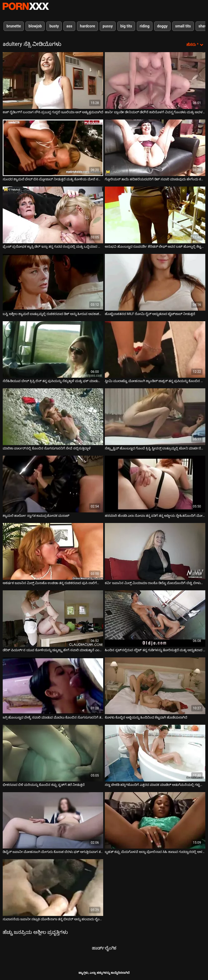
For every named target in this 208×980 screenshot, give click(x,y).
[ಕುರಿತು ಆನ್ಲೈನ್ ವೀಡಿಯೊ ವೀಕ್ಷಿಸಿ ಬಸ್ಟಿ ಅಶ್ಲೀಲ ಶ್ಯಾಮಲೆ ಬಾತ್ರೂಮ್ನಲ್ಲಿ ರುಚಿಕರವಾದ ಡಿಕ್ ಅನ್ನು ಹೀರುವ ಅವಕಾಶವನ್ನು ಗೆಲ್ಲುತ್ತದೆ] (53, 282)
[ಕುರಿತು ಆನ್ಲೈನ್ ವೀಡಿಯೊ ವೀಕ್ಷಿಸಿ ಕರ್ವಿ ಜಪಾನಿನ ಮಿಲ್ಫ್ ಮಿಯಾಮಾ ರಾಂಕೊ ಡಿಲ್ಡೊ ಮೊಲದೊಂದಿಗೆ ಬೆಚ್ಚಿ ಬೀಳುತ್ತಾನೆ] (155, 551)
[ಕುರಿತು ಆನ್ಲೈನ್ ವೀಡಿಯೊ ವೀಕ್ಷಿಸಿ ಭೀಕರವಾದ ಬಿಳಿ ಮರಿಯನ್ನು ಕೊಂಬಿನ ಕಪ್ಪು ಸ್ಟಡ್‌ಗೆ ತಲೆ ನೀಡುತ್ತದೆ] (53, 753)
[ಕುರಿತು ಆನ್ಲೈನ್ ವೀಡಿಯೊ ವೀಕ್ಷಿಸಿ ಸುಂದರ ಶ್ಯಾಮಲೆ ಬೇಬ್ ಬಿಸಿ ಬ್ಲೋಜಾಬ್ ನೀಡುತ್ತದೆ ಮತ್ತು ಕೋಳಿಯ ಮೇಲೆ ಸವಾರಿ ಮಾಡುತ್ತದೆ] (53, 148)
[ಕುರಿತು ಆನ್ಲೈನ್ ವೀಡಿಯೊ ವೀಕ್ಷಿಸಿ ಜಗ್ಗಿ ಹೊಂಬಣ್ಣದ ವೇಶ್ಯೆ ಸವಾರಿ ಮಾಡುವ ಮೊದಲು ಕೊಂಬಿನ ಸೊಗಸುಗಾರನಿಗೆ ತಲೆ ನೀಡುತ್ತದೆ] (53, 686)
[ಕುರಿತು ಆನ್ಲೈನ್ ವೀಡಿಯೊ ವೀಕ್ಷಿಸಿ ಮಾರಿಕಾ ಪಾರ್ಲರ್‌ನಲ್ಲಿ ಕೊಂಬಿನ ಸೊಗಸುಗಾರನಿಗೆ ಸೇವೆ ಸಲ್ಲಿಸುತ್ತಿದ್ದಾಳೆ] (53, 417)
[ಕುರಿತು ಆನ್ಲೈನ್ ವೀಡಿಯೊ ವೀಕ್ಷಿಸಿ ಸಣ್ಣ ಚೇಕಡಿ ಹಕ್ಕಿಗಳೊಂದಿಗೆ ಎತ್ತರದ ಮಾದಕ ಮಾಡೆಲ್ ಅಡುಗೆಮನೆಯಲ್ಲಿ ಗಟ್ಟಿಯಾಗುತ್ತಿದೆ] (155, 753)
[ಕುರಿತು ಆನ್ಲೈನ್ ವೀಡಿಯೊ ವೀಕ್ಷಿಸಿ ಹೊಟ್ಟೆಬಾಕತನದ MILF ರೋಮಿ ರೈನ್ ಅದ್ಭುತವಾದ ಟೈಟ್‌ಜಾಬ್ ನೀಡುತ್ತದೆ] (155, 282)
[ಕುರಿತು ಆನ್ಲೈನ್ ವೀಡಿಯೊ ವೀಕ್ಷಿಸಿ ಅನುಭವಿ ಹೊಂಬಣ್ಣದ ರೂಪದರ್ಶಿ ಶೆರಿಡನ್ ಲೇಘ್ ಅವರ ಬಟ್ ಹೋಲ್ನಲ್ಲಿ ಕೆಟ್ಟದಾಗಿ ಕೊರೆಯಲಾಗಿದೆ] (155, 215)
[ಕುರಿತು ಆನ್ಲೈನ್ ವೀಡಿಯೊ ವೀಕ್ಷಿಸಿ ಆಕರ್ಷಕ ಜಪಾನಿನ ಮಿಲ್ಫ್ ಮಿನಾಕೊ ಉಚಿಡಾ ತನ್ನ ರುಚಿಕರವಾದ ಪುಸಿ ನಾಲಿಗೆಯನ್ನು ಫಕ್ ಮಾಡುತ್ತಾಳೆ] (53, 551)
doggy (162, 26)
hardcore (87, 26)
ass (69, 26)
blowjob (35, 26)
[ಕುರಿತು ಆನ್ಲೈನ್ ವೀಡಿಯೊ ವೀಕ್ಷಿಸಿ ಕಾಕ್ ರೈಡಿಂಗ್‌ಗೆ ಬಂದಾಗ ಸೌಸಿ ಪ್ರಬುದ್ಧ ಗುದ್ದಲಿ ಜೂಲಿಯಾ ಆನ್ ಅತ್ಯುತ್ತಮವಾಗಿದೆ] (53, 81)
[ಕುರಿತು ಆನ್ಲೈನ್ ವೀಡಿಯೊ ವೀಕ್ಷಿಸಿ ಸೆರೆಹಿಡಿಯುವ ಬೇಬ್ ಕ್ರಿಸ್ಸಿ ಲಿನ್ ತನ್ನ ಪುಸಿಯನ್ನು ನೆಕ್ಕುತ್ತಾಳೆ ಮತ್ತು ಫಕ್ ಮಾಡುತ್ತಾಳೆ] (53, 350)
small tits (183, 26)
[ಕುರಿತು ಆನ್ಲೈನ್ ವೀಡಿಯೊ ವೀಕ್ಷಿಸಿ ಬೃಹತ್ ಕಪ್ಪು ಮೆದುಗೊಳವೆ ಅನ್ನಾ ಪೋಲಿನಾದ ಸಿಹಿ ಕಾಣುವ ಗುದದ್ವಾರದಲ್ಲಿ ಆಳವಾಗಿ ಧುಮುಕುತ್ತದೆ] (155, 820)
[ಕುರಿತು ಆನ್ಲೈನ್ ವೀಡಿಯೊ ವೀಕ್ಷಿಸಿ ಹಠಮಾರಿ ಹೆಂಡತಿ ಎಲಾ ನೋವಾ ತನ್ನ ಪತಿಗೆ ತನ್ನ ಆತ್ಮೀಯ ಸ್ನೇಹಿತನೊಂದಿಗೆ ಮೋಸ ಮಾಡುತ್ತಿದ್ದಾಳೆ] (155, 484)
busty (54, 26)
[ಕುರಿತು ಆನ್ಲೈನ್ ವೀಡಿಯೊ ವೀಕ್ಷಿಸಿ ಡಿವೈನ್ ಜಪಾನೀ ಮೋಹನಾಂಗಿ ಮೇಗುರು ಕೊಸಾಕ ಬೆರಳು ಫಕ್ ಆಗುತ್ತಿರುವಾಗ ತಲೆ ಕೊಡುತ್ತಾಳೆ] (53, 820)
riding (145, 26)
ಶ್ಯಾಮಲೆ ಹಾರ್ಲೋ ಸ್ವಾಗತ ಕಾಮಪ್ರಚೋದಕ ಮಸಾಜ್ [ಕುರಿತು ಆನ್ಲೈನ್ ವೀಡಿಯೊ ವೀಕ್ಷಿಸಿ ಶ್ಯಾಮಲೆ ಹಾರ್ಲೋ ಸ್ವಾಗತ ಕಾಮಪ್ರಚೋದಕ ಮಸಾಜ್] (36, 516)
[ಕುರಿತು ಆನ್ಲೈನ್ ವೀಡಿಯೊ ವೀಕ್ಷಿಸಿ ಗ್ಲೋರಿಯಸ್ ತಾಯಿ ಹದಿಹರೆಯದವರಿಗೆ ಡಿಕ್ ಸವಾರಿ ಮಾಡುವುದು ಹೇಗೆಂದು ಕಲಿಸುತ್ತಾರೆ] (155, 148)
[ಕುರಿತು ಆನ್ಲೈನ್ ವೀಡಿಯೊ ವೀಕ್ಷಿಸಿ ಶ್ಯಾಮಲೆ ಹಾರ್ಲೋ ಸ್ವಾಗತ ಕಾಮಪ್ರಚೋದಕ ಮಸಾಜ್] (53, 484)
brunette (14, 26)
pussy (108, 26)
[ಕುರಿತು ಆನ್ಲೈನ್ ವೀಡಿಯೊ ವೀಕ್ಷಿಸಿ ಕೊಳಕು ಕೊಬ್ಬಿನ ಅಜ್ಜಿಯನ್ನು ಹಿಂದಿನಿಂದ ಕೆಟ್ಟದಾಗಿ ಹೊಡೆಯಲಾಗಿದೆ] (155, 686)
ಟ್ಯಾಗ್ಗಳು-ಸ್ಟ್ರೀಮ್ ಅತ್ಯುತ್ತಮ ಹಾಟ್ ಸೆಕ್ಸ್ (26, 6)
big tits (126, 26)
